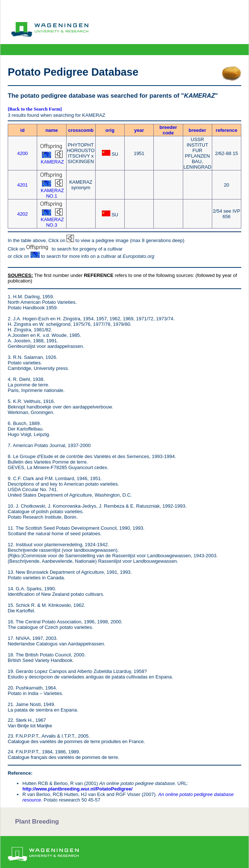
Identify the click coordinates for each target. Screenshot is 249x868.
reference (227, 130)
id (22, 130)
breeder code (168, 130)
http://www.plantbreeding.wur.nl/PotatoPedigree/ (77, 789)
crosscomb (81, 130)
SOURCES (19, 275)
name (51, 130)
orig (110, 130)
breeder (198, 130)
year (139, 130)
